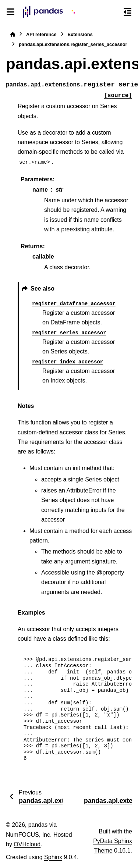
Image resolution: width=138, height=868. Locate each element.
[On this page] (128, 12)
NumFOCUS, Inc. (29, 835)
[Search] (114, 12)
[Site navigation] (10, 12)
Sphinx (53, 857)
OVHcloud (27, 844)
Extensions (80, 34)
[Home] (13, 34)
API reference (41, 34)
